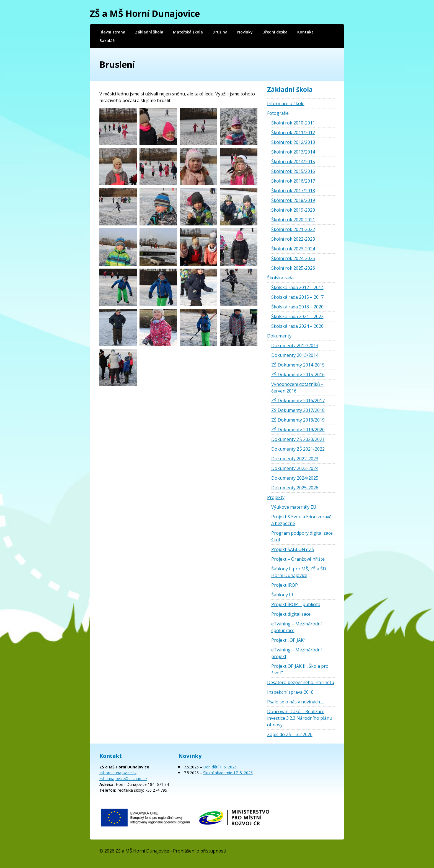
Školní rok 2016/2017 (293, 181)
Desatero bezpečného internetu (301, 682)
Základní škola (149, 32)
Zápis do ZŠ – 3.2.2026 (290, 734)
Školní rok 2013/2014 (293, 152)
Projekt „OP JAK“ (288, 640)
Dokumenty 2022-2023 (295, 459)
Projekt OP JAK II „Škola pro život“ (300, 669)
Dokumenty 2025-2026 (295, 488)
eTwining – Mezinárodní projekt (296, 653)
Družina (220, 32)
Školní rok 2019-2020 (293, 210)
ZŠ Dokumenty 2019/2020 (298, 430)
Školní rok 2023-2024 (293, 249)
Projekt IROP (285, 585)
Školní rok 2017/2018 (293, 191)
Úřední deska (275, 32)
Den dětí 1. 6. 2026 (220, 767)
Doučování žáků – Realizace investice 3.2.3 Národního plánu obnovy (300, 718)
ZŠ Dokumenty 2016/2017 (298, 401)
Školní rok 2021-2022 (293, 229)
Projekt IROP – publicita (296, 604)
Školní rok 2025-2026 (293, 268)
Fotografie (278, 113)
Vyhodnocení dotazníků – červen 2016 (297, 388)
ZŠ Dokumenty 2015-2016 (298, 375)
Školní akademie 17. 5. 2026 (228, 773)
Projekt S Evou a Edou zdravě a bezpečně (301, 520)
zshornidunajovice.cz (118, 773)
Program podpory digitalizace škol (302, 536)
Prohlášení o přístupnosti (200, 851)
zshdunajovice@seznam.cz (123, 779)
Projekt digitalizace (291, 614)
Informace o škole (286, 103)
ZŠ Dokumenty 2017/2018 (298, 410)
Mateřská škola (188, 32)
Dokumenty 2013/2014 (295, 355)
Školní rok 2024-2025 (293, 258)
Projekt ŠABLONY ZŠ (293, 549)
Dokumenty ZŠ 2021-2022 (298, 449)
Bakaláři (107, 41)
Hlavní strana (112, 32)
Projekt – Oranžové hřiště (298, 559)
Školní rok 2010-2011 (293, 123)
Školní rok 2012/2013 (293, 142)
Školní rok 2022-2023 (293, 239)
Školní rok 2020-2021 (293, 220)
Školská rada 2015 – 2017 (297, 297)
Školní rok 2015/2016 (293, 171)
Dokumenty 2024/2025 (295, 478)
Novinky (245, 32)
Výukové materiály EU (294, 507)
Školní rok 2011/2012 (293, 132)
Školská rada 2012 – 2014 (297, 287)
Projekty (276, 497)
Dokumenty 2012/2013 (295, 345)
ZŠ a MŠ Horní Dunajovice (145, 13)
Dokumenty (279, 336)
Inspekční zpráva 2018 (290, 692)
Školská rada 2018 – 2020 (297, 307)
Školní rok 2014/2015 (293, 162)
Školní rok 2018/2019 (293, 200)
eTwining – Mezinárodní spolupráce (296, 627)
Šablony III (282, 595)
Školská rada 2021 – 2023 (297, 316)
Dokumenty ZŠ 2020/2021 (298, 439)
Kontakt (305, 32)
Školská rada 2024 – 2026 (297, 326)
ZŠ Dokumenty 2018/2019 (298, 420)
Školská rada (280, 278)
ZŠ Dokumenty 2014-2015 (298, 365)
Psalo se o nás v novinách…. (295, 702)
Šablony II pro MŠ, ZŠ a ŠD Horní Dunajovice (299, 572)
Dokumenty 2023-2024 (295, 468)
